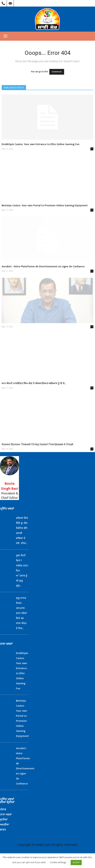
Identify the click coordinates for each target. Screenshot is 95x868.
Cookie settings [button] (58, 862)
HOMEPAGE (57, 72)
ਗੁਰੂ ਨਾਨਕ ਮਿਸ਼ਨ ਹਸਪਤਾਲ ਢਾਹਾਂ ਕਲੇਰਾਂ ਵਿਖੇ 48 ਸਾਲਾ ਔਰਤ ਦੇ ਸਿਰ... (21, 613)
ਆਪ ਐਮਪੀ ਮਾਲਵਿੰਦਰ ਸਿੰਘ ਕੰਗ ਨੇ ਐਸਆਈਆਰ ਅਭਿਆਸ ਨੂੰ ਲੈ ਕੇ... (34, 383)
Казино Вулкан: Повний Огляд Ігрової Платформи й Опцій (38, 444)
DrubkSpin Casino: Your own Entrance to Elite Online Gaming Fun (41, 144)
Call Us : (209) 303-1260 (3, 3)
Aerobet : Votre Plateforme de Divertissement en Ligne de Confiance (43, 267)
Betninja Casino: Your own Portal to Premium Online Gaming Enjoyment (45, 206)
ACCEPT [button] (76, 862)
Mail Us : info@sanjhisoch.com (10, 3)
